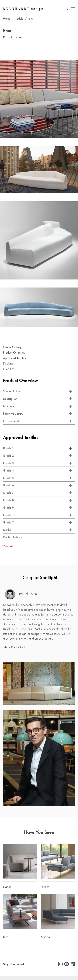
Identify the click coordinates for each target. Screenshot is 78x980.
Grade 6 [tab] (37, 485)
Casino (7, 887)
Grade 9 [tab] (37, 508)
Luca (6, 937)
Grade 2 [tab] (37, 456)
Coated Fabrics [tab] (12, 537)
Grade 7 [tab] (37, 493)
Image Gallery (12, 347)
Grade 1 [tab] (37, 448)
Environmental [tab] (37, 421)
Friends (45, 887)
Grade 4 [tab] (37, 470)
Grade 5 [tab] (37, 478)
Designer (9, 363)
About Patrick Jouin (15, 647)
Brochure (37, 406)
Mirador (45, 937)
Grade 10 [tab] (37, 515)
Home (7, 19)
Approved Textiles (14, 358)
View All (8, 546)
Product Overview (15, 353)
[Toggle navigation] (73, 9)
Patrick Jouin (21, 594)
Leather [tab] (37, 530)
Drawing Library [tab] (37, 414)
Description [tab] (37, 399)
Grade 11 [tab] (37, 522)
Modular (19, 19)
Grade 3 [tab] (37, 463)
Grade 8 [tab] (37, 500)
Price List (8, 369)
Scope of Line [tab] (37, 391)
